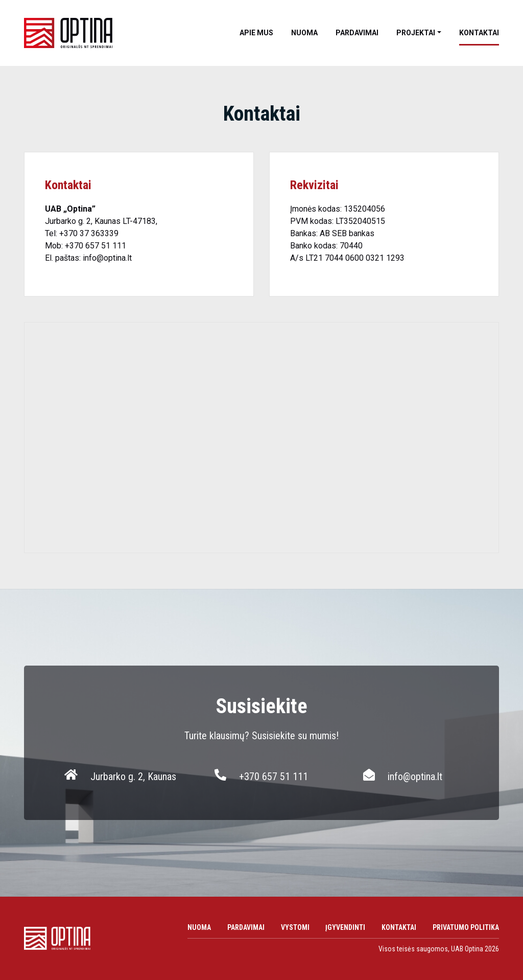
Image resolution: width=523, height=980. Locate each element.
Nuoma (304, 33)
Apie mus (256, 33)
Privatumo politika (466, 927)
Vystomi (295, 927)
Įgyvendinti (345, 927)
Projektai (416, 33)
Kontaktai (479, 33)
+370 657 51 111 (97, 246)
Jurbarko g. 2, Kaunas (133, 777)
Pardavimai (357, 33)
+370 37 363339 (89, 233)
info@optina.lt (107, 258)
